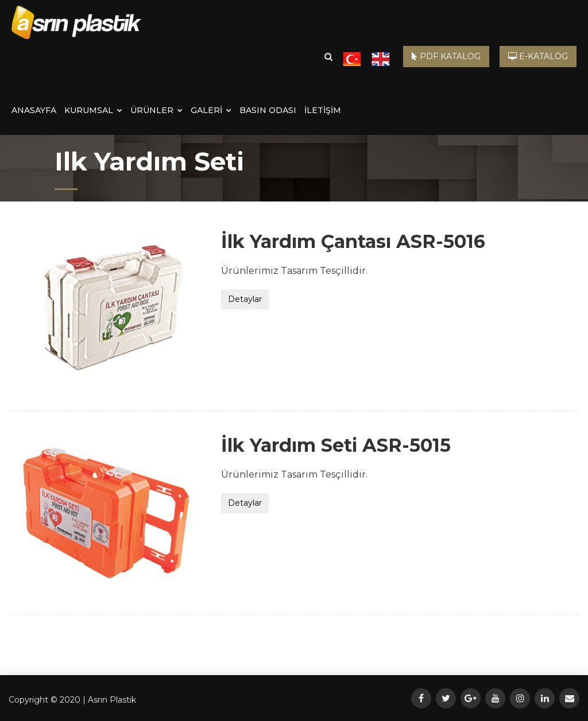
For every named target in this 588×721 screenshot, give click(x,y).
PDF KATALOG (446, 56)
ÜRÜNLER (156, 110)
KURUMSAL (93, 110)
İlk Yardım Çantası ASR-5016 (353, 241)
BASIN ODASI (268, 110)
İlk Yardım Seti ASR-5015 (336, 445)
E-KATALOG (538, 56)
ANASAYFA (34, 110)
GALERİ (211, 110)
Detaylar (245, 299)
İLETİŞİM (323, 110)
